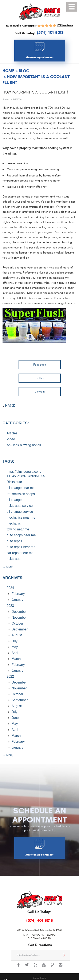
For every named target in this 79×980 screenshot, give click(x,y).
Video (11, 439)
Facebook (40, 365)
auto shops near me (21, 535)
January (17, 600)
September (20, 629)
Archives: (13, 578)
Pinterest (52, 967)
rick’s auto (14, 559)
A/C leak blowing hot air (24, 445)
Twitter (40, 378)
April (15, 653)
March (16, 659)
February (18, 594)
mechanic (14, 523)
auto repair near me (21, 547)
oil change (14, 500)
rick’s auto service (20, 506)
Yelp (35, 967)
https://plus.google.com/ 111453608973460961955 (26, 474)
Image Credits (39, 978)
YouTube (44, 967)
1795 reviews (65, 25)
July (15, 641)
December (19, 612)
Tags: (8, 461)
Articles (12, 433)
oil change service (20, 512)
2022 (10, 676)
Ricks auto (14, 482)
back (10, 406)
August (17, 635)
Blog (24, 71)
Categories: (16, 423)
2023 (10, 606)
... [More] (8, 567)
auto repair (15, 541)
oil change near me (21, 488)
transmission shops (21, 494)
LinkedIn (40, 392)
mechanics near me (21, 517)
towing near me (18, 529)
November (19, 618)
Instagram (61, 967)
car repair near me (20, 553)
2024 (10, 588)
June (15, 718)
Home (8, 71)
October (17, 623)
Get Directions (63, 955)
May (15, 647)
